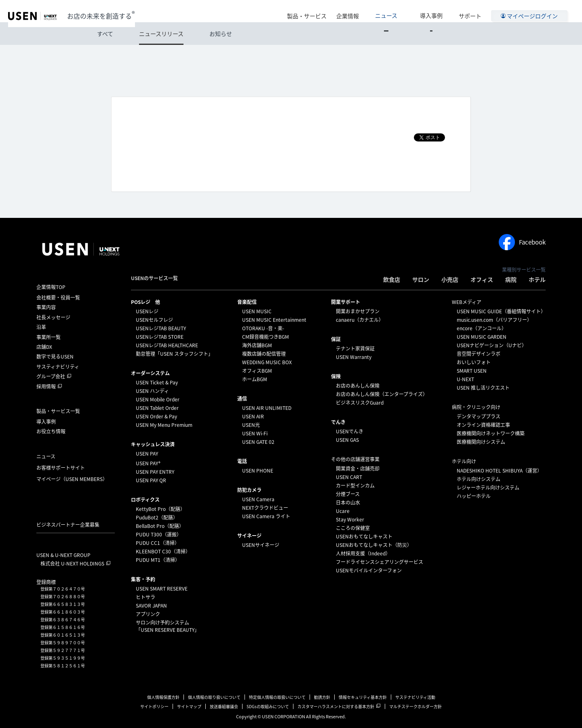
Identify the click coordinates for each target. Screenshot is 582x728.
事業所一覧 (48, 337)
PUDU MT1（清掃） (158, 560)
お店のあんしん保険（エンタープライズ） (382, 394)
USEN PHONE (258, 471)
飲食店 (392, 279)
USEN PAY (147, 454)
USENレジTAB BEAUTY (161, 328)
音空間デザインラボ (479, 354)
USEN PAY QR (151, 480)
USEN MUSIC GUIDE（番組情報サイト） (501, 311)
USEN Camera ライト (266, 516)
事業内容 (46, 307)
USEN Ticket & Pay (157, 382)
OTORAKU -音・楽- (263, 328)
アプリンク (148, 614)
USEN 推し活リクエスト (483, 388)
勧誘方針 (322, 697)
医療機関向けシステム (481, 442)
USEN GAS (347, 440)
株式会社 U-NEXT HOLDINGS (72, 563)
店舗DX (44, 347)
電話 (242, 461)
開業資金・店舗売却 (358, 468)
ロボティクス (145, 500)
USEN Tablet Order (157, 408)
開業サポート (346, 302)
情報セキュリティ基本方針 (363, 697)
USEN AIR (253, 416)
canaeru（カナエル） (360, 320)
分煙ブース (348, 494)
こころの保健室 (353, 528)
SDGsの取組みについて (268, 706)
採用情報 (46, 386)
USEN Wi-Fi (255, 433)
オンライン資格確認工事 (483, 425)
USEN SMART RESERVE (162, 589)
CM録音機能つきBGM (266, 337)
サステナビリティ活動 (415, 697)
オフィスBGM (257, 371)
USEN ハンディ (152, 391)
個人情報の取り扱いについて (214, 697)
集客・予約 (143, 579)
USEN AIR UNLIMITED (267, 408)
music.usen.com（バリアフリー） (494, 320)
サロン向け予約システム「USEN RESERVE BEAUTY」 (168, 626)
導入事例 (438, 11)
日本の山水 (348, 502)
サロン (421, 279)
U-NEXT (465, 379)
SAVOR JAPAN (151, 606)
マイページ (72, 479)
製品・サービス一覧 (58, 411)
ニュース (406, 11)
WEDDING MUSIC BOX (267, 362)
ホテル (537, 279)
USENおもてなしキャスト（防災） (374, 545)
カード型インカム (355, 485)
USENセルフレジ (154, 320)
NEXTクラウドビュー (265, 508)
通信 (242, 399)
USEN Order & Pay (156, 416)
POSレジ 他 (145, 302)
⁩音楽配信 (247, 302)
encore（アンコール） (482, 328)
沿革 (41, 327)
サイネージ (249, 536)
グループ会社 (51, 376)
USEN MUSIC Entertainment (274, 320)
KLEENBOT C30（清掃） (163, 551)
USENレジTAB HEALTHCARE (167, 345)
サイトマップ (189, 706)
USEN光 (251, 425)
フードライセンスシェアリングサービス (380, 562)
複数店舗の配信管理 (264, 354)
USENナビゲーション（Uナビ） (492, 345)
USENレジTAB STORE (160, 337)
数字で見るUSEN (55, 357)
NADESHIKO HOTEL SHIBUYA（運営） (499, 471)
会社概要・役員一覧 (58, 298)
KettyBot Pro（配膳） (160, 509)
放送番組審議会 (224, 706)
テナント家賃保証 (355, 348)
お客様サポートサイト (61, 468)
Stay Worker (350, 519)
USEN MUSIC (257, 311)
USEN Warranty (354, 357)
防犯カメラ (249, 490)
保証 (336, 339)
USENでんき (350, 431)
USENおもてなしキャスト (364, 536)
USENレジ (147, 311)
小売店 (450, 279)
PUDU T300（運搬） (159, 534)
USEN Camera (258, 499)
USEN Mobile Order (158, 399)
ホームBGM (255, 379)
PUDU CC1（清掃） (158, 543)
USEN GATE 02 (258, 442)
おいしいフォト (474, 362)
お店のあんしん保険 (358, 386)
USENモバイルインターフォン (369, 570)
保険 (336, 376)
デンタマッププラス (479, 416)
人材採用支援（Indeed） (363, 553)
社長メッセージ (53, 317)
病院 (511, 279)
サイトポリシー (154, 706)
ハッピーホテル (474, 496)
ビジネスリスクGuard (360, 403)
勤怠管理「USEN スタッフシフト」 (174, 354)
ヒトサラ (145, 597)
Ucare (343, 511)
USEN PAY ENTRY (155, 472)
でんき (338, 422)
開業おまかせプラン (358, 311)
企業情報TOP (51, 287)
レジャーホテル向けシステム (488, 487)
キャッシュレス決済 (153, 444)
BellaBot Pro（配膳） (160, 526)
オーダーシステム (150, 373)
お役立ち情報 (51, 431)
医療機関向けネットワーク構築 (491, 433)
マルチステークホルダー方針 (415, 706)
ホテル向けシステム (479, 479)
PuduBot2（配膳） (157, 517)
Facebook (522, 242)
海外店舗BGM (257, 345)
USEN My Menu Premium (164, 425)
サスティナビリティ (58, 367)
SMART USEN (472, 371)
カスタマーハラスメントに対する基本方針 (336, 706)
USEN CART (349, 477)
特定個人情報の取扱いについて (277, 697)
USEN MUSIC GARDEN (482, 337)
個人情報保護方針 (163, 697)
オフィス (482, 279)
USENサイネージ (261, 545)
